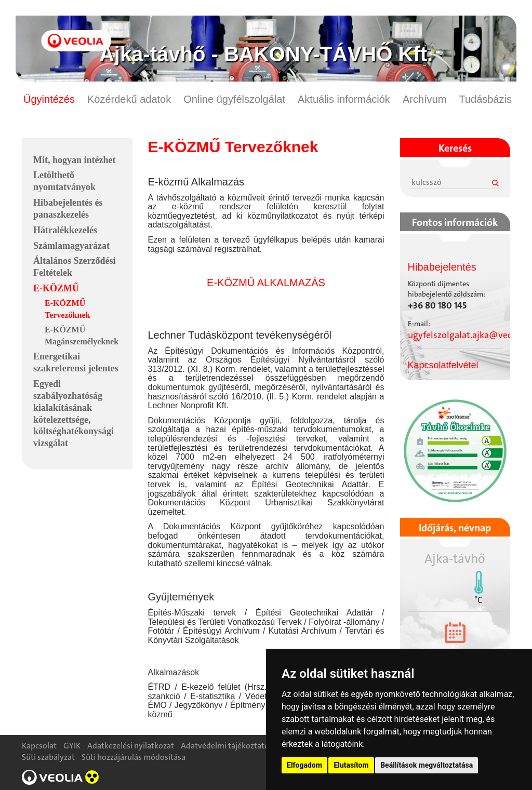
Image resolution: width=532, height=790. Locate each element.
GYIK (72, 746)
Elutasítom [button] (351, 765)
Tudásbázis (485, 99)
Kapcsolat (39, 746)
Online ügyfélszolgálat (234, 99)
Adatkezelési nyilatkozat (131, 746)
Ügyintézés (49, 99)
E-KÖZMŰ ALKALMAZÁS (266, 283)
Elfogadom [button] (304, 765)
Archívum (424, 99)
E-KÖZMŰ (56, 288)
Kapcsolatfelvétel (443, 365)
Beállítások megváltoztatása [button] (427, 765)
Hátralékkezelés (65, 230)
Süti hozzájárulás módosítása (134, 757)
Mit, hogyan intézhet (74, 160)
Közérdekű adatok (129, 99)
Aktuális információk (344, 99)
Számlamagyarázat (71, 246)
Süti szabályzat (48, 757)
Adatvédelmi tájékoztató (225, 746)
